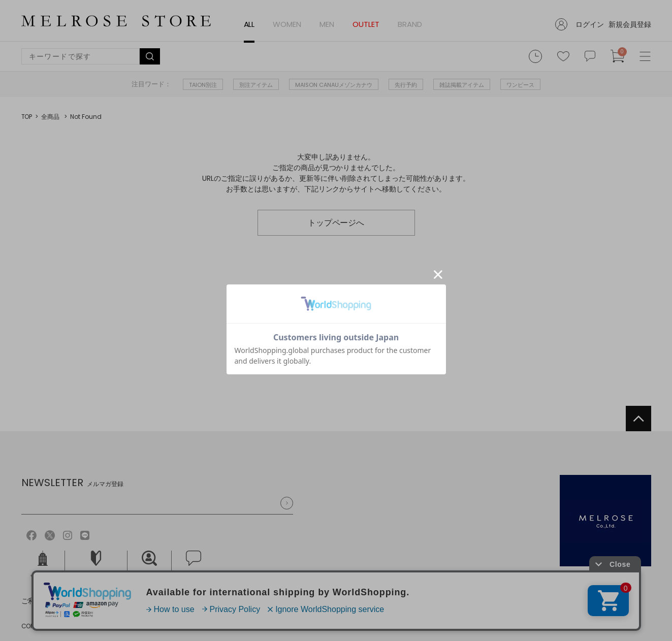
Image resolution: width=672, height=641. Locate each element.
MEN (327, 24)
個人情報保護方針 (101, 601)
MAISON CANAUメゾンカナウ (334, 85)
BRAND (410, 24)
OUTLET (366, 24)
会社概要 (43, 565)
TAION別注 (203, 85)
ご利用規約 (39, 601)
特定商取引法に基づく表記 (188, 601)
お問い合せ (194, 565)
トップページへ (336, 223)
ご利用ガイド (96, 565)
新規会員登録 (630, 24)
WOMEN (287, 24)
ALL (249, 24)
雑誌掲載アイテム (462, 85)
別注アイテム (256, 85)
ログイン (590, 24)
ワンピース (520, 85)
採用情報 (149, 565)
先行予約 (406, 85)
